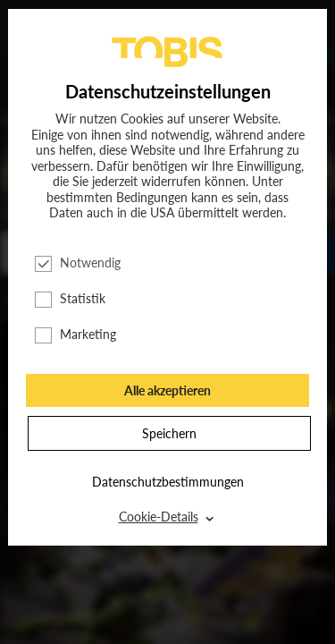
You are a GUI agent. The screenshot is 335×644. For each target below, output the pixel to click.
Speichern (169, 433)
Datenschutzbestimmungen (168, 482)
